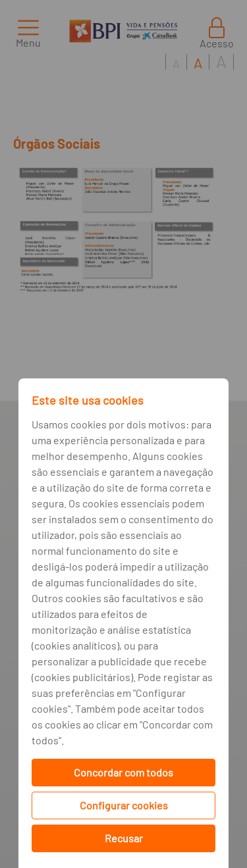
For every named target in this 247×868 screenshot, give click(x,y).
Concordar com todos (123, 772)
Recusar (124, 838)
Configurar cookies (124, 805)
